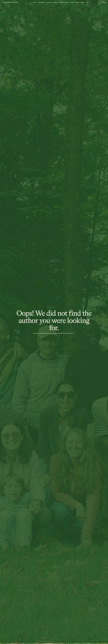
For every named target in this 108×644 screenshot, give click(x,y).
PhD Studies (41, 2)
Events (72, 2)
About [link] (34, 2)
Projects (55, 2)
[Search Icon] (87, 2)
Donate (77, 2)
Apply (82, 2)
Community (49, 2)
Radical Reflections (64, 2)
